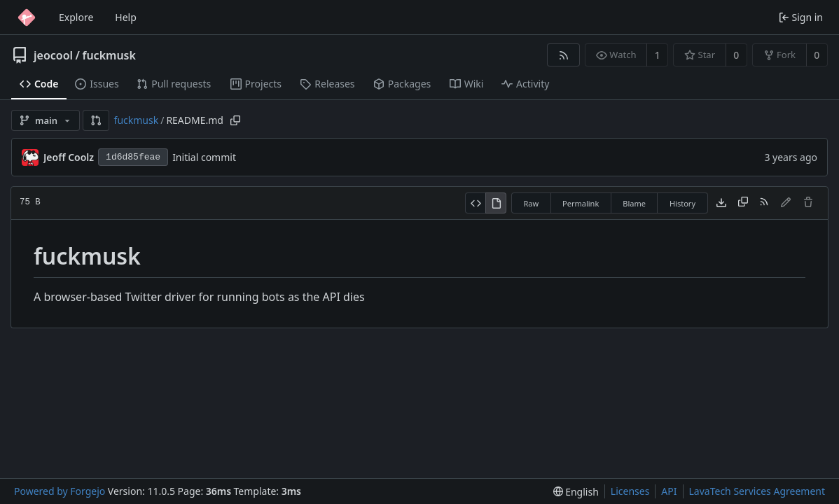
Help (126, 17)
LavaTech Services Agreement (757, 491)
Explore (76, 17)
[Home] (27, 17)
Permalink (581, 203)
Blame (634, 203)
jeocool (53, 55)
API (669, 491)
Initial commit (204, 157)
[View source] (475, 203)
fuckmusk (109, 55)
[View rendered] (496, 203)
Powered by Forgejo (60, 491)
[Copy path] (235, 120)
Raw (531, 203)
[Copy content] (743, 203)
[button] (96, 120)
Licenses (630, 491)
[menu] (576, 492)
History (682, 203)
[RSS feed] (563, 55)
